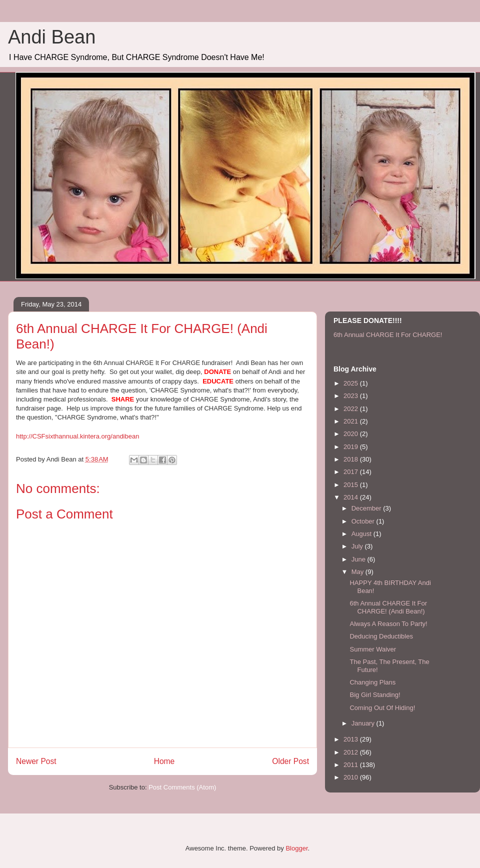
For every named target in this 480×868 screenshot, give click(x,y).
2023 (352, 396)
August (362, 534)
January (364, 723)
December (367, 508)
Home (164, 761)
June (359, 559)
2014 (352, 497)
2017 (352, 472)
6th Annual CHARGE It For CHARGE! (388, 335)
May (358, 572)
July (358, 546)
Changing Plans (372, 682)
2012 (352, 752)
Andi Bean (52, 37)
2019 (352, 447)
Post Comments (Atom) (182, 787)
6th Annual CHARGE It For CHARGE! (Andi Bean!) (388, 607)
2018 (352, 459)
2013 (352, 739)
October (364, 521)
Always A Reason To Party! (388, 624)
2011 (352, 765)
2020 (352, 434)
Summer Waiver (373, 649)
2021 (352, 421)
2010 (352, 777)
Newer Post (36, 761)
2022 (352, 409)
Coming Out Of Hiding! (382, 708)
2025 (352, 383)
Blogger (296, 848)
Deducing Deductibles (381, 636)
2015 (352, 485)
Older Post (290, 761)
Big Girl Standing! (375, 695)
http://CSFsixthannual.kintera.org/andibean (77, 436)
